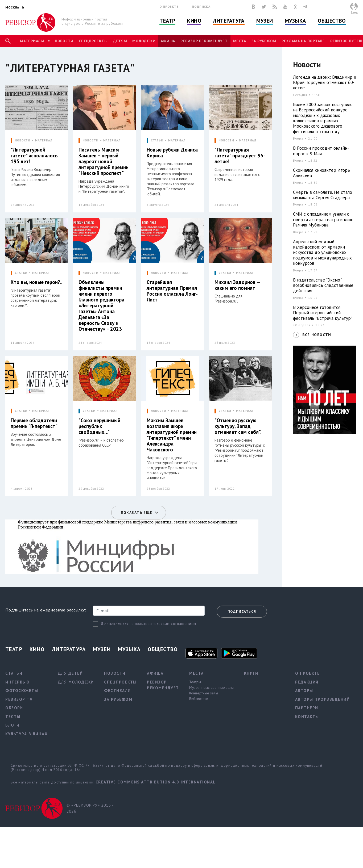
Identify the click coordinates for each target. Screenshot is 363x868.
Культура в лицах (26, 734)
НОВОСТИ (23, 141)
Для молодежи (76, 682)
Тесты (13, 717)
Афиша (168, 41)
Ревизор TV (19, 699)
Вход (354, 12)
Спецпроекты (93, 41)
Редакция (307, 682)
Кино (194, 21)
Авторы (304, 691)
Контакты (307, 717)
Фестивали (117, 691)
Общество (332, 21)
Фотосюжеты (22, 691)
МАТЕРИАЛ (44, 141)
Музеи (265, 21)
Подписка (201, 7)
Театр (167, 21)
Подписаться (242, 612)
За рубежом (264, 41)
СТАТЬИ (157, 141)
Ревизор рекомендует (204, 41)
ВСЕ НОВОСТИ (317, 335)
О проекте (169, 7)
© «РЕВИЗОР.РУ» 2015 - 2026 (90, 808)
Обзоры (15, 708)
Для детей (71, 673)
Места (240, 41)
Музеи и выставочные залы (211, 687)
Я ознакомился (115, 624)
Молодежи (144, 41)
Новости (64, 41)
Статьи (14, 673)
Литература (229, 21)
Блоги (13, 725)
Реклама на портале (303, 41)
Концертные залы (204, 693)
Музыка (295, 21)
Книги (251, 673)
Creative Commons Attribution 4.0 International (156, 782)
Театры (195, 682)
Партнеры (307, 708)
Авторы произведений (323, 699)
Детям (120, 41)
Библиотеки (199, 699)
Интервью (17, 682)
